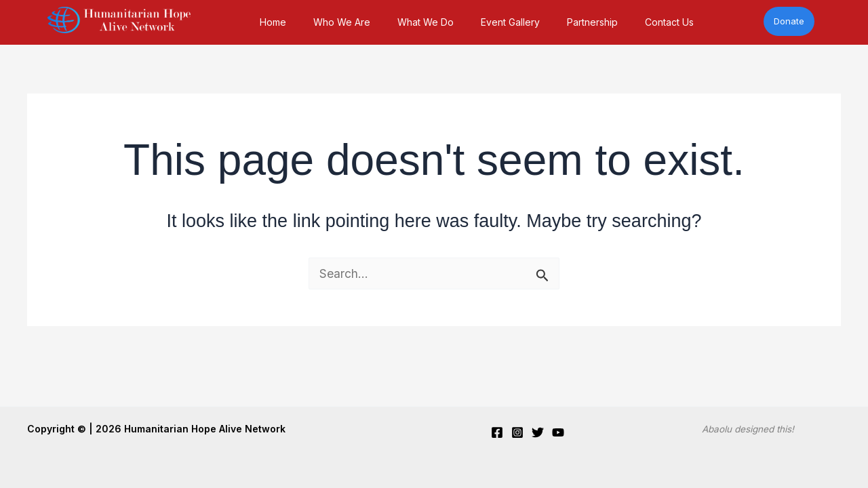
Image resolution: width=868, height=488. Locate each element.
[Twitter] (538, 432)
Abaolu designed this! (748, 429)
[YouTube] (558, 432)
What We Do (426, 22)
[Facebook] (497, 432)
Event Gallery (510, 22)
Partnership (592, 22)
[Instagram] (517, 432)
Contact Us (669, 22)
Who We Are (342, 22)
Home (273, 22)
